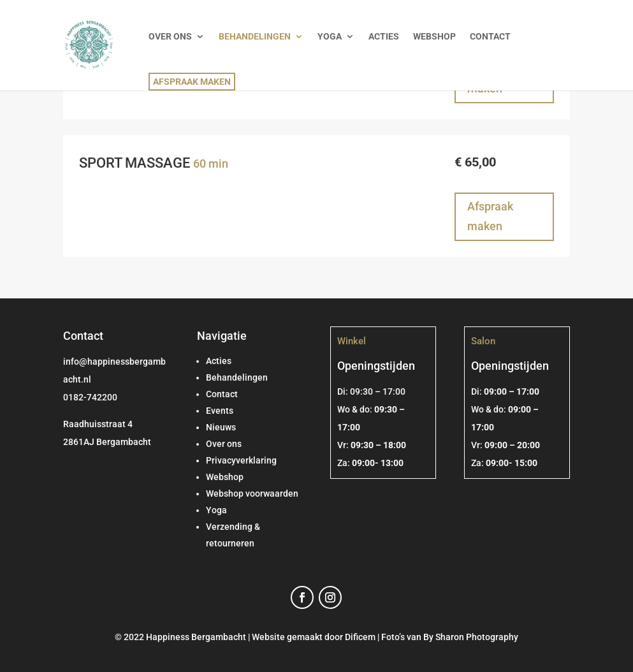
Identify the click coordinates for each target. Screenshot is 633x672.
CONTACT (490, 37)
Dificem (360, 637)
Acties (219, 361)
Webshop (225, 477)
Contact (222, 394)
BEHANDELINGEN (255, 37)
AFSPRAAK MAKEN (192, 82)
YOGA (330, 37)
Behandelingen (237, 377)
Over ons (224, 444)
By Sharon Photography (471, 637)
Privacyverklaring (241, 460)
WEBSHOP (434, 37)
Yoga (216, 510)
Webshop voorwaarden (252, 493)
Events (220, 411)
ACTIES (384, 37)
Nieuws (221, 427)
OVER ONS (170, 37)
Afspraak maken (490, 216)
